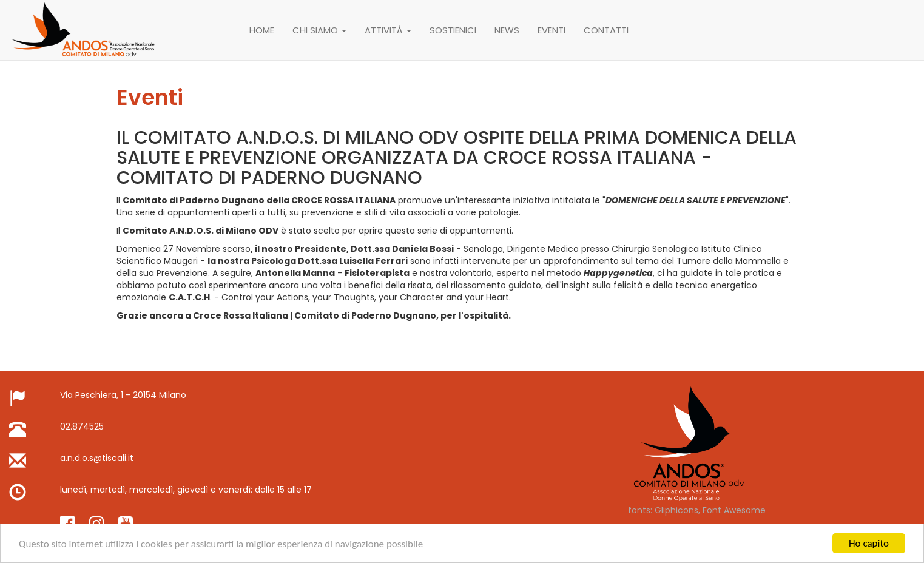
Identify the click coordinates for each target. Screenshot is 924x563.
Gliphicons (676, 510)
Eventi (551, 30)
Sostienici (453, 30)
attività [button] (388, 30)
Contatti (606, 30)
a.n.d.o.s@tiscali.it (97, 458)
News (507, 30)
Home (262, 30)
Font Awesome (734, 510)
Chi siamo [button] (319, 30)
